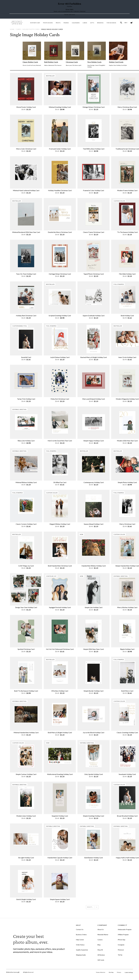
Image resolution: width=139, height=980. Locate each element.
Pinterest (121, 950)
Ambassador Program (125, 929)
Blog (99, 945)
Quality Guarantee (82, 950)
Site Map (111, 972)
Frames (66, 23)
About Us (101, 929)
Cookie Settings (129, 972)
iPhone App (122, 940)
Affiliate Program (123, 935)
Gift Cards (101, 960)
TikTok (120, 955)
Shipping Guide (81, 955)
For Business (111, 23)
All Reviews (101, 955)
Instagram (121, 945)
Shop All (100, 950)
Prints (58, 23)
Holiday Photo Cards (31, 29)
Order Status (80, 945)
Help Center (80, 940)
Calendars (76, 23)
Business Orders (81, 935)
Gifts (92, 23)
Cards (85, 23)
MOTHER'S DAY (35, 23)
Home (12, 29)
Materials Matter (103, 935)
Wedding (100, 23)
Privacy (119, 972)
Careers (100, 940)
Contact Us (80, 929)
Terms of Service (101, 972)
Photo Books (48, 23)
